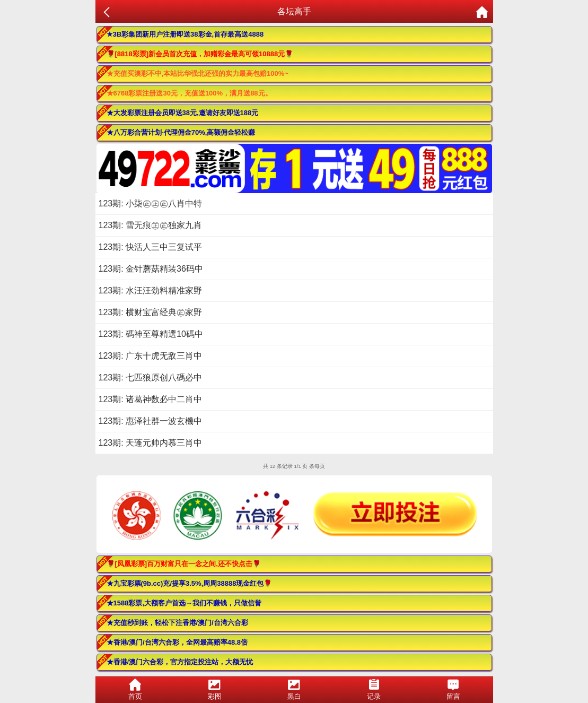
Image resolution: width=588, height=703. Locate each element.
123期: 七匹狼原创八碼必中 (151, 377)
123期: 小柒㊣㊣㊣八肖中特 (151, 203)
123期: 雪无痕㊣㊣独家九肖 (151, 225)
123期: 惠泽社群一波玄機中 (151, 421)
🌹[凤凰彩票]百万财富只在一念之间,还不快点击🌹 (184, 564)
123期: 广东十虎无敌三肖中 (151, 356)
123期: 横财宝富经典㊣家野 (151, 312)
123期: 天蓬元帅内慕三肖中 (151, 443)
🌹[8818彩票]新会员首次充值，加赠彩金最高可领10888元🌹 (200, 54)
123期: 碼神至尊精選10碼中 (151, 334)
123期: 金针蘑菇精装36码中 (151, 269)
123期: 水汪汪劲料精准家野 (151, 290)
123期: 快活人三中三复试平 (151, 247)
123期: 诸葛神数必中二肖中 (151, 399)
